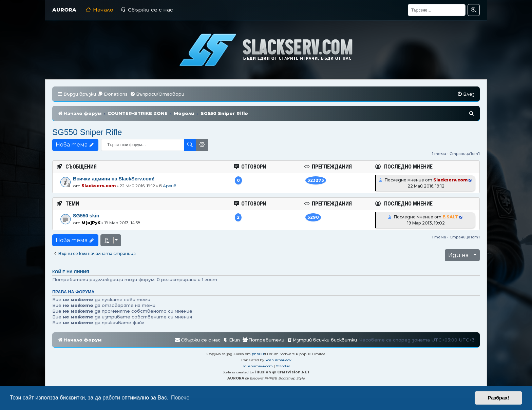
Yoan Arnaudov (278, 360)
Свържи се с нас (147, 10)
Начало (100, 10)
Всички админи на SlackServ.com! (114, 179)
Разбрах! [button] (499, 398)
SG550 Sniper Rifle (87, 132)
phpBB (258, 354)
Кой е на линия (71, 272)
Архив (170, 186)
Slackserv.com (99, 186)
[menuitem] (113, 94)
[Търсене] (437, 10)
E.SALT (450, 217)
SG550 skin (86, 216)
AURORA (64, 10)
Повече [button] (180, 398)
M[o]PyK (91, 223)
